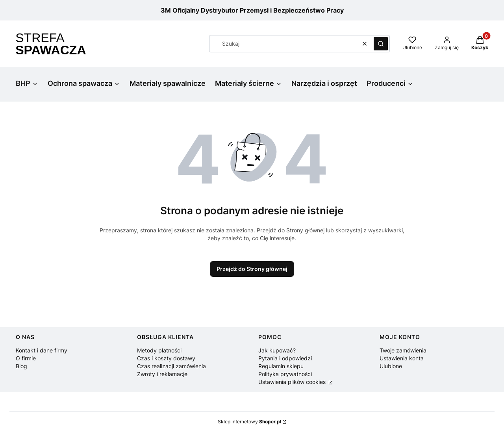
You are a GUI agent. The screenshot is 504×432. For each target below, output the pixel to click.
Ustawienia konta (402, 358)
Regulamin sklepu (281, 366)
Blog (21, 366)
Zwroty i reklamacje (162, 374)
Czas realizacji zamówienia (171, 366)
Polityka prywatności (285, 374)
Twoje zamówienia (403, 350)
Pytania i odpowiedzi (285, 358)
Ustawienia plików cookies (293, 382)
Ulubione (391, 366)
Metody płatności (159, 350)
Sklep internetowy (249, 422)
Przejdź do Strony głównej (252, 269)
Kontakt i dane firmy (42, 350)
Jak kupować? (277, 350)
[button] (381, 44)
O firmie (26, 358)
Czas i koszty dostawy (166, 358)
